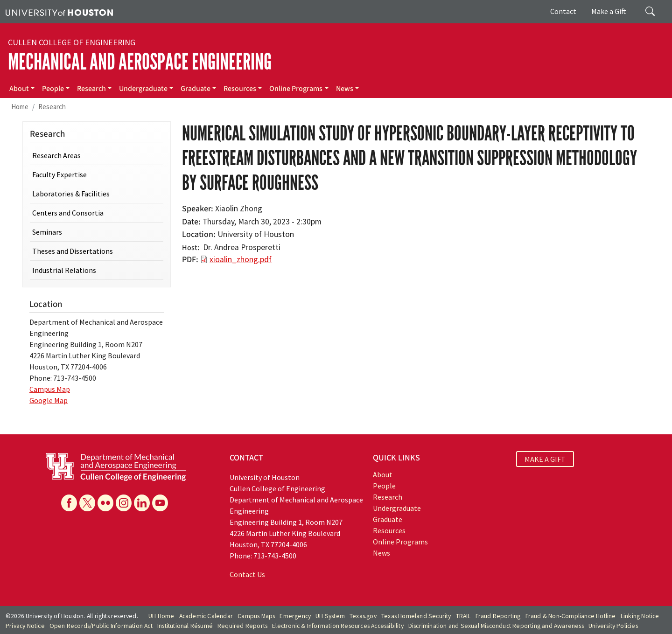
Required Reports (242, 626)
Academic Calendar (206, 616)
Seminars (47, 232)
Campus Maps (256, 616)
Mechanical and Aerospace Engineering (140, 62)
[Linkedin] (142, 503)
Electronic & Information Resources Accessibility (338, 626)
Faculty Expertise (59, 174)
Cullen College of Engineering (72, 42)
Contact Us (247, 574)
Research (91, 89)
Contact (563, 11)
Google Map (49, 400)
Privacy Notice (25, 626)
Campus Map (50, 389)
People (53, 89)
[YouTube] (160, 503)
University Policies (613, 626)
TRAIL (463, 616)
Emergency (295, 616)
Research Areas (56, 155)
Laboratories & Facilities (71, 194)
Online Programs (296, 89)
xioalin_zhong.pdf (241, 259)
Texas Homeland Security (416, 616)
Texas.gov (363, 616)
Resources (240, 89)
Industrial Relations (64, 270)
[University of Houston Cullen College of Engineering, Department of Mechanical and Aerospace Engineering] (116, 466)
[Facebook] (69, 503)
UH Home (161, 616)
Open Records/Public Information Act (101, 626)
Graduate (196, 89)
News (345, 89)
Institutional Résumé (185, 626)
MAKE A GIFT (545, 459)
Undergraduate (143, 89)
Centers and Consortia (68, 213)
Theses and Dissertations (73, 251)
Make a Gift (609, 11)
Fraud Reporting (498, 616)
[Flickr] (105, 503)
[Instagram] (124, 503)
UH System (330, 616)
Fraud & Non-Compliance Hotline (571, 616)
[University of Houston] (59, 12)
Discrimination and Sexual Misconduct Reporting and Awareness (496, 626)
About (19, 89)
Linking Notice (640, 616)
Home (20, 107)
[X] (87, 503)
